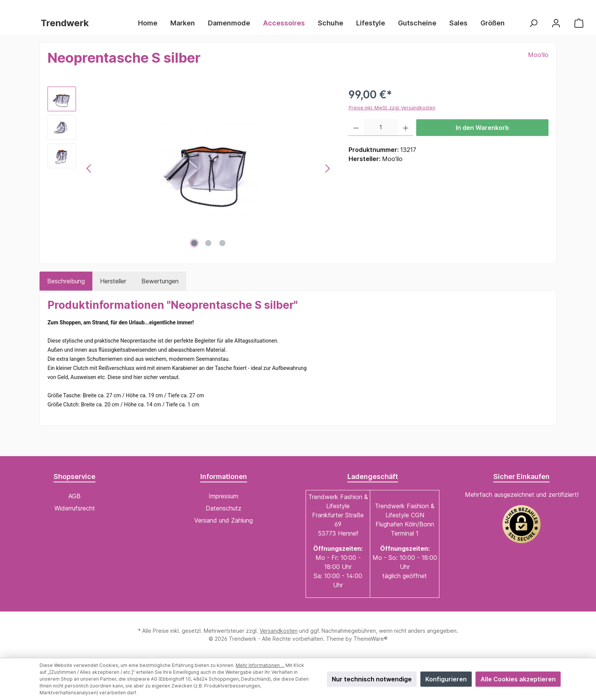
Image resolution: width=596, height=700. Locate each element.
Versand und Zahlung (223, 520)
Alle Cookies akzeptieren (518, 679)
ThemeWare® (371, 639)
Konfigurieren (446, 679)
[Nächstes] (327, 168)
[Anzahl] (381, 128)
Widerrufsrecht (75, 508)
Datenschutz (223, 508)
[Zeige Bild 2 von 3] (208, 243)
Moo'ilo (538, 55)
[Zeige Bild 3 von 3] (222, 243)
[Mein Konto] (556, 23)
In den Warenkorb (482, 128)
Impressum (223, 496)
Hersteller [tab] (113, 281)
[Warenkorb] (579, 23)
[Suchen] (533, 23)
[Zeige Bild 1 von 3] (194, 243)
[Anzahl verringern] (356, 128)
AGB (74, 496)
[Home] (151, 23)
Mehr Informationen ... (260, 665)
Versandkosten (279, 631)
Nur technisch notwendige (372, 679)
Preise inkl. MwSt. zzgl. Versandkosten (392, 108)
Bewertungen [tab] (160, 281)
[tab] (66, 281)
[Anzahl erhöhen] (406, 128)
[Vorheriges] (89, 168)
